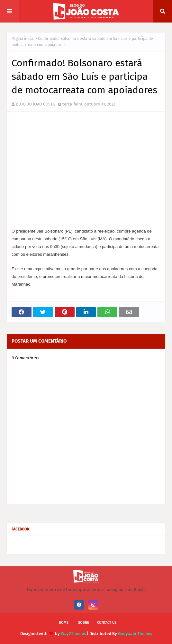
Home (64, 623)
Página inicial (23, 39)
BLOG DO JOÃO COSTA (35, 104)
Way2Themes (73, 634)
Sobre (84, 623)
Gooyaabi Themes (135, 634)
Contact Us (107, 623)
